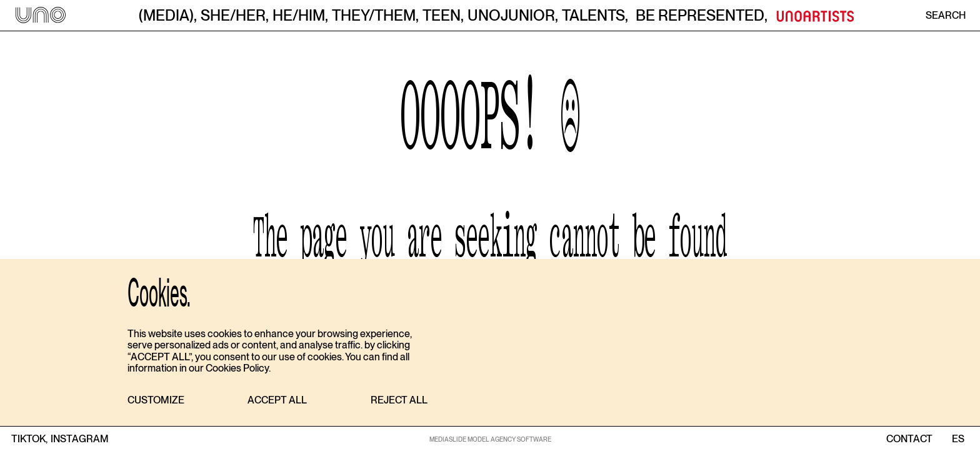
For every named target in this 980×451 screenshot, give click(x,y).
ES (958, 439)
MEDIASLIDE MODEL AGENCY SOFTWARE (490, 439)
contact (909, 439)
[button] (156, 401)
